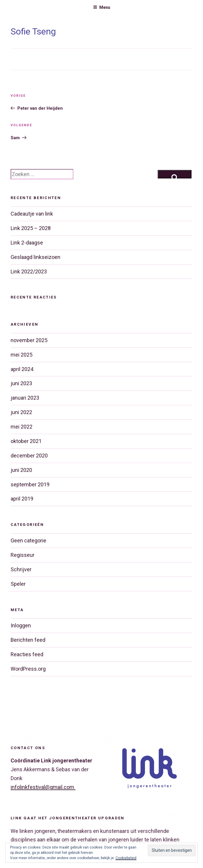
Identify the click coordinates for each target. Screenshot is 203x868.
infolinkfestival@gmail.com (43, 787)
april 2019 (22, 499)
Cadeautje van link (32, 214)
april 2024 (22, 369)
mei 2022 (22, 427)
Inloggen (21, 625)
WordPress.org (28, 669)
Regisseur (23, 555)
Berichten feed (28, 640)
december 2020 (29, 456)
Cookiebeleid (126, 858)
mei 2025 (22, 355)
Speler (18, 584)
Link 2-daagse (27, 243)
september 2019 (30, 484)
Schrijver (21, 569)
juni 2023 (21, 383)
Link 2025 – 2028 (31, 228)
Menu (102, 7)
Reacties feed (27, 654)
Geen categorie (28, 540)
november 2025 (29, 340)
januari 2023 (25, 398)
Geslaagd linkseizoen (36, 257)
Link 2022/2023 (29, 271)
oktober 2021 (26, 441)
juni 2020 (21, 470)
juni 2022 (21, 412)
